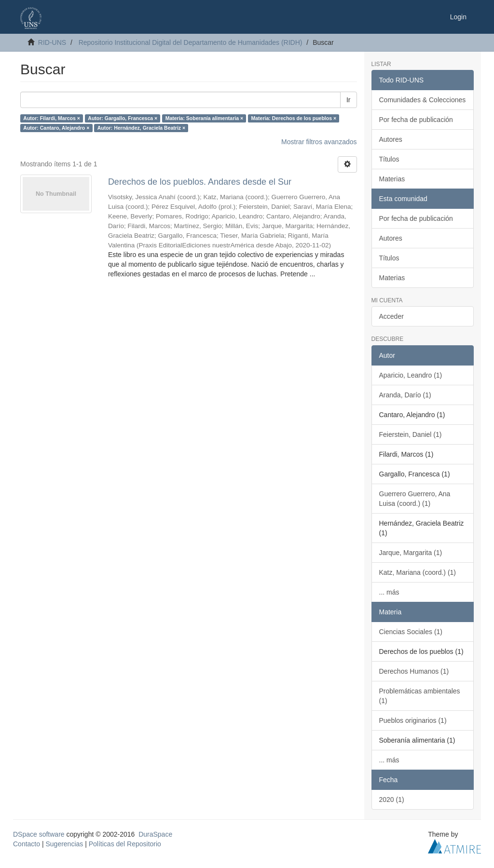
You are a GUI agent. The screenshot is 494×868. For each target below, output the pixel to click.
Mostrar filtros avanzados (319, 142)
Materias (392, 179)
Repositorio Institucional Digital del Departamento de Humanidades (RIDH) (191, 42)
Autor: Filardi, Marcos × (52, 118)
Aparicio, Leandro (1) (411, 375)
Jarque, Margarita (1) (411, 553)
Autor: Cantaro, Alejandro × (56, 128)
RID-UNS (52, 42)
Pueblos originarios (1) (413, 720)
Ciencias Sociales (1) (411, 632)
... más (389, 592)
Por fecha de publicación (416, 120)
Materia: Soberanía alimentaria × (204, 118)
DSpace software (39, 834)
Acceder (391, 316)
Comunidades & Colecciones (423, 100)
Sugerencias (64, 844)
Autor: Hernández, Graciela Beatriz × (141, 128)
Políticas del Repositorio (125, 844)
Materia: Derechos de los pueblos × (294, 118)
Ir (349, 100)
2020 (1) (392, 800)
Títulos (389, 159)
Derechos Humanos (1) (414, 671)
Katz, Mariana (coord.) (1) (418, 572)
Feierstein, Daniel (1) (411, 434)
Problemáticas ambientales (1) (420, 696)
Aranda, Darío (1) (405, 395)
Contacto (27, 844)
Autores (391, 139)
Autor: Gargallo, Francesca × (123, 118)
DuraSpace (155, 834)
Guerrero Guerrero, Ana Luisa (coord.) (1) (415, 499)
